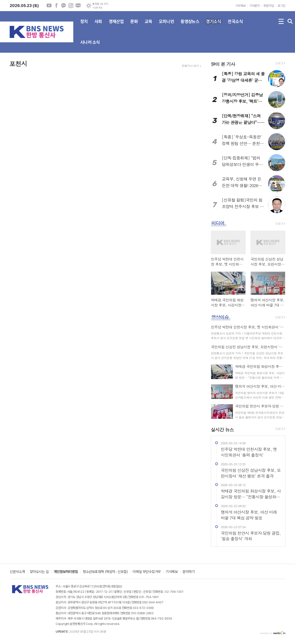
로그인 (281, 6)
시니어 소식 (90, 46)
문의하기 (189, 572)
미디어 (218, 223)
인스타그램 (71, 6)
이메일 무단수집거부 (147, 572)
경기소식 (214, 25)
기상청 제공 (97, 8)
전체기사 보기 (190, 66)
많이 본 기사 (223, 64)
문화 (134, 25)
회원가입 (269, 6)
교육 (148, 25)
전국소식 (235, 25)
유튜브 (49, 6)
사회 (98, 25)
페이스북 (56, 6)
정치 (84, 25)
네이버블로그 (78, 6)
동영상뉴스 (190, 25)
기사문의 (254, 6)
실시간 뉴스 (222, 429)
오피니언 (166, 25)
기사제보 (240, 6)
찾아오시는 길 (39, 572)
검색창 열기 (290, 22)
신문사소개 (17, 572)
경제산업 (116, 25)
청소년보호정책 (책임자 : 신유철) (105, 572)
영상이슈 (220, 317)
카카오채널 (64, 6)
